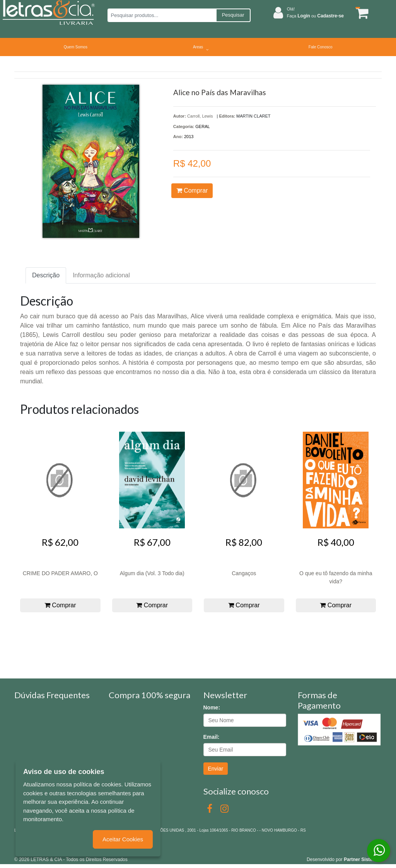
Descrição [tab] (46, 275)
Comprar (192, 191)
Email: (212, 737)
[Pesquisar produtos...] (162, 15)
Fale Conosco (321, 47)
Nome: (212, 707)
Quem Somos (76, 47)
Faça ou (315, 16)
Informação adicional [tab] (101, 275)
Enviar (216, 769)
